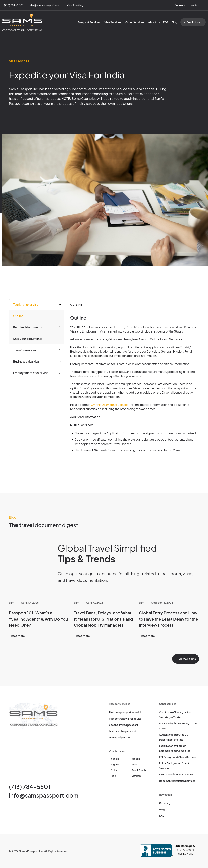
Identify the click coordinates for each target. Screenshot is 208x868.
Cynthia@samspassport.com (111, 405)
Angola (115, 759)
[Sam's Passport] (22, 22)
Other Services (135, 22)
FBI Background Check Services (178, 757)
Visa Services (113, 22)
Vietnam (136, 776)
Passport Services (89, 22)
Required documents (28, 327)
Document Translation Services (177, 781)
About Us (154, 22)
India (114, 776)
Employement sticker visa (31, 373)
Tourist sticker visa (26, 304)
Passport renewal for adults (125, 719)
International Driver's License (176, 775)
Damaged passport (120, 738)
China (114, 770)
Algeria (136, 759)
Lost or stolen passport (122, 731)
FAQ (166, 22)
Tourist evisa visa (24, 350)
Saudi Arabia (139, 770)
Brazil (135, 765)
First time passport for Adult (125, 712)
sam (12, 603)
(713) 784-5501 (30, 787)
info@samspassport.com (44, 795)
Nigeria (115, 765)
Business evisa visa (26, 361)
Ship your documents (28, 339)
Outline (18, 316)
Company (165, 803)
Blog (174, 22)
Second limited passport (123, 725)
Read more (18, 636)
